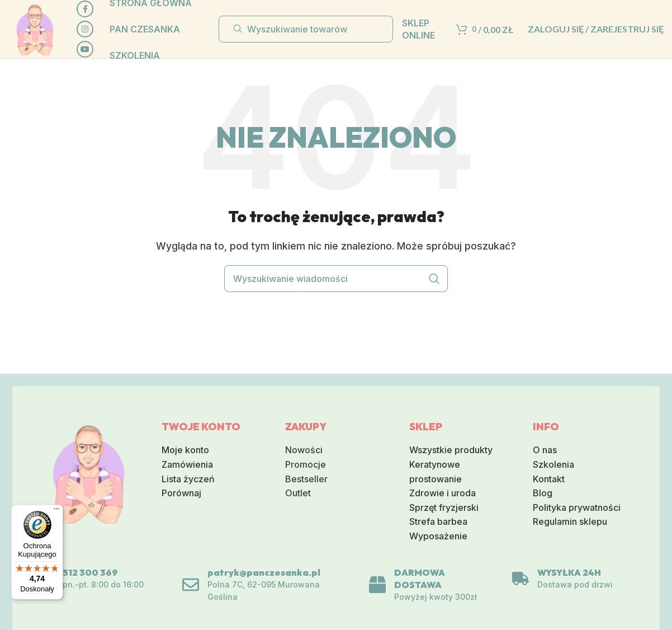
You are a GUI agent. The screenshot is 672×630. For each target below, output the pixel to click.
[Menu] (56, 511)
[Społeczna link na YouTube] (85, 49)
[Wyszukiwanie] (306, 29)
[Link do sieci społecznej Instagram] (85, 29)
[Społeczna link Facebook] (85, 9)
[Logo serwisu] (35, 28)
